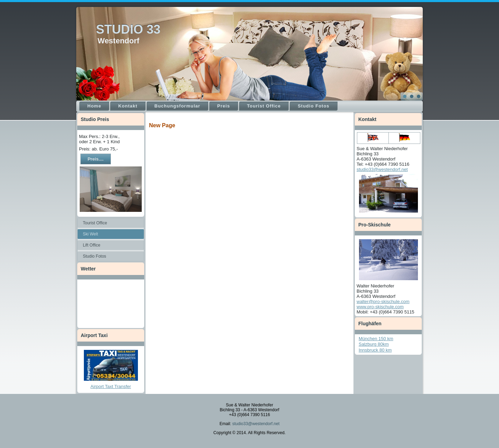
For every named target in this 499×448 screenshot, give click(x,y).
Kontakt (128, 106)
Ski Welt (90, 234)
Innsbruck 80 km (375, 350)
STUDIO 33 (128, 29)
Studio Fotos (313, 106)
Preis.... (96, 159)
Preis (224, 106)
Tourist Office (264, 106)
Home (94, 106)
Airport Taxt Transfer (111, 386)
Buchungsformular (177, 106)
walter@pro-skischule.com (383, 301)
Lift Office (91, 245)
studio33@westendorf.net (382, 169)
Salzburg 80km (374, 344)
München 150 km (376, 339)
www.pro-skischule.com (380, 307)
